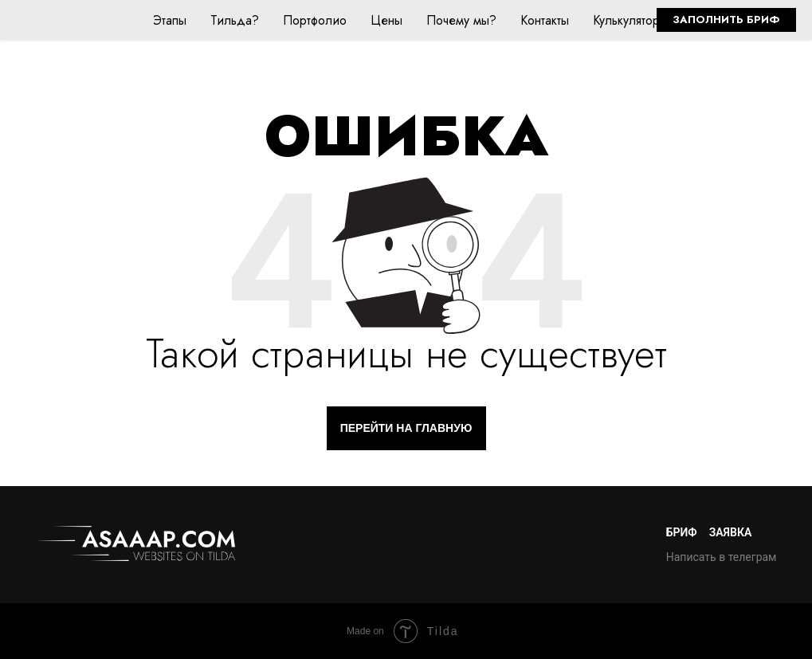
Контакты (545, 20)
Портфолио (315, 20)
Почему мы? (461, 20)
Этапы (170, 20)
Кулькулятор (626, 20)
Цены (386, 20)
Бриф (682, 532)
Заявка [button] (731, 532)
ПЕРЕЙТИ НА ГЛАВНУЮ (406, 428)
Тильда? (235, 20)
